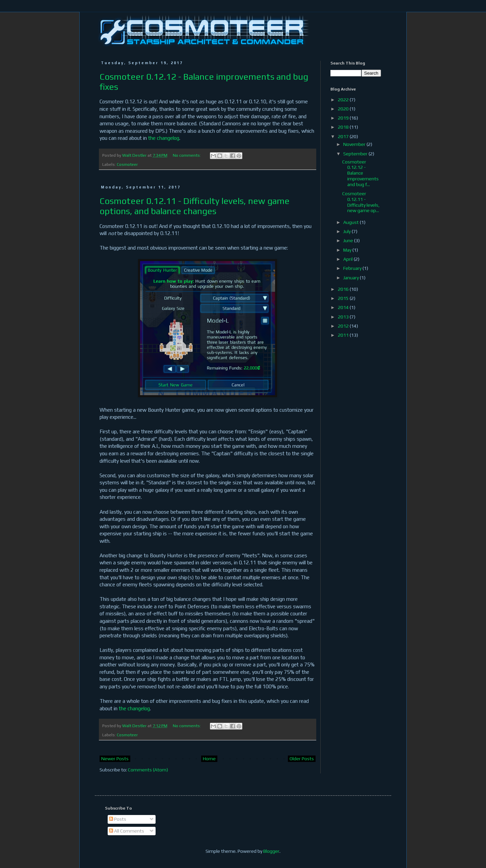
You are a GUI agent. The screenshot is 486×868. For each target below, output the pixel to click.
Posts (118, 819)
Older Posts (302, 759)
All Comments (127, 831)
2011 (344, 335)
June (349, 240)
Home (209, 759)
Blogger (271, 851)
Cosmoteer (127, 164)
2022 (344, 100)
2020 (344, 109)
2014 (344, 307)
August (352, 222)
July (347, 231)
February (353, 268)
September (356, 154)
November (355, 144)
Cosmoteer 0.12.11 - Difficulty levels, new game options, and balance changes (195, 206)
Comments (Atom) (148, 770)
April (348, 259)
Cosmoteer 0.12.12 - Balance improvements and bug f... (360, 173)
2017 (344, 136)
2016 (344, 289)
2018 (344, 127)
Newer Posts (115, 759)
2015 (344, 298)
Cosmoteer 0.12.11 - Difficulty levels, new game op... (361, 202)
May (348, 250)
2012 (344, 326)
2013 (344, 317)
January (352, 278)
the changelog (164, 138)
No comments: (187, 155)
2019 (344, 118)
